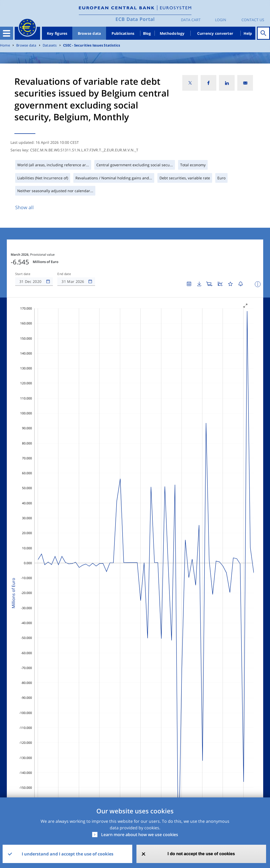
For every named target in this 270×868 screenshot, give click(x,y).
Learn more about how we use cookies (140, 835)
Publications (123, 33)
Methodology (172, 33)
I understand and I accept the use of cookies (68, 854)
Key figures (57, 33)
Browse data (89, 33)
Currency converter (215, 33)
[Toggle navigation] (7, 33)
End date (64, 274)
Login (221, 20)
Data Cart (191, 20)
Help (248, 33)
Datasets (50, 45)
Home (5, 45)
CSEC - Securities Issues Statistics (92, 45)
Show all (24, 207)
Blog (147, 33)
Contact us (253, 20)
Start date (23, 274)
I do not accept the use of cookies (201, 854)
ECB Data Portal (135, 19)
